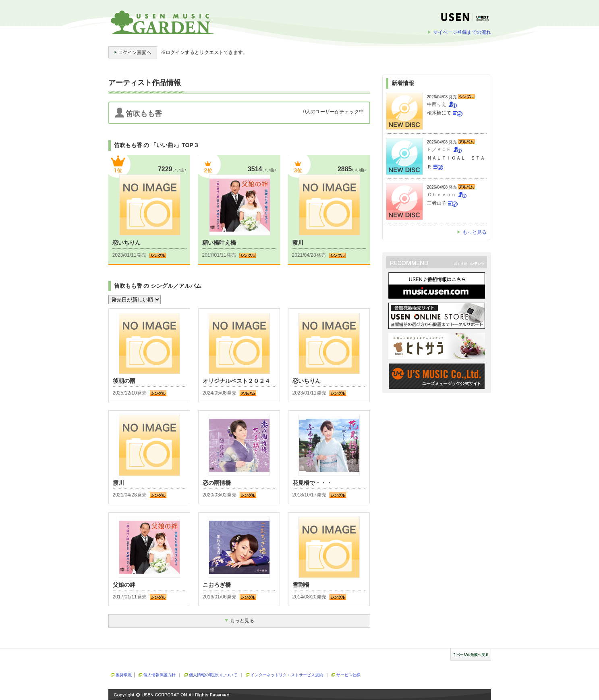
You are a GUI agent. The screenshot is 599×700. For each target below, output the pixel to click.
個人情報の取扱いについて (213, 675)
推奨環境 (124, 675)
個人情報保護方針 (160, 675)
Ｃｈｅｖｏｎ (441, 195)
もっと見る (475, 232)
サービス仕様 (348, 675)
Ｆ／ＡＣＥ (439, 150)
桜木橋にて (439, 113)
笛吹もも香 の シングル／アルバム (158, 286)
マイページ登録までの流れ (462, 32)
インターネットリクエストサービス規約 (287, 675)
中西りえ (437, 104)
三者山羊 (437, 203)
